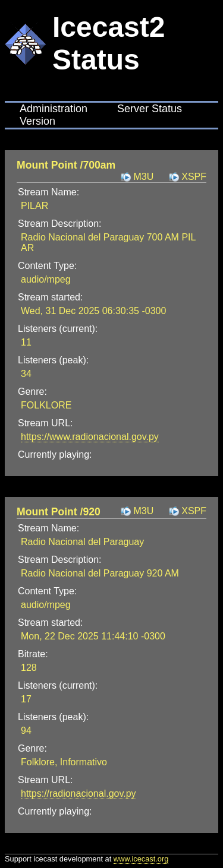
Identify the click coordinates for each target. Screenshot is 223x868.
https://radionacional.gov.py (78, 793)
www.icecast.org (141, 859)
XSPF (194, 177)
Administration (54, 109)
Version (37, 121)
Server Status (150, 109)
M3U (143, 177)
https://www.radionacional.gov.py (90, 437)
